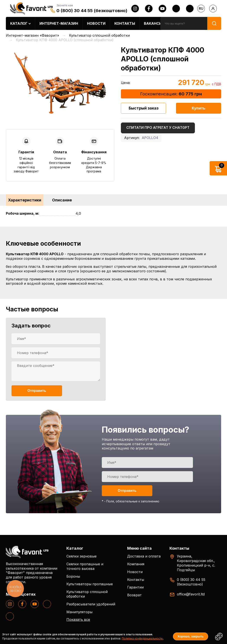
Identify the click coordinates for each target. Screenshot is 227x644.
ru (201, 8)
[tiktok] (190, 9)
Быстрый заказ (144, 108)
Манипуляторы (79, 612)
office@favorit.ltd (191, 594)
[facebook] (149, 9)
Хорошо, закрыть (191, 636)
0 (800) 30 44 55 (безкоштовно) (92, 11)
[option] (60, 83)
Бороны (73, 576)
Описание (62, 200)
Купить (199, 108)
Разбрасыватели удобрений (91, 604)
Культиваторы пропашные (90, 584)
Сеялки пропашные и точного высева (85, 566)
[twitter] (176, 9)
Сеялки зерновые (81, 556)
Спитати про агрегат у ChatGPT (158, 127)
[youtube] (162, 9)
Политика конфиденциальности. (142, 638)
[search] (184, 23)
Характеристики (25, 200)
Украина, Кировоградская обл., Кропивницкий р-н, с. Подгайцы (196, 563)
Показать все (78, 619)
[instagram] (135, 9)
